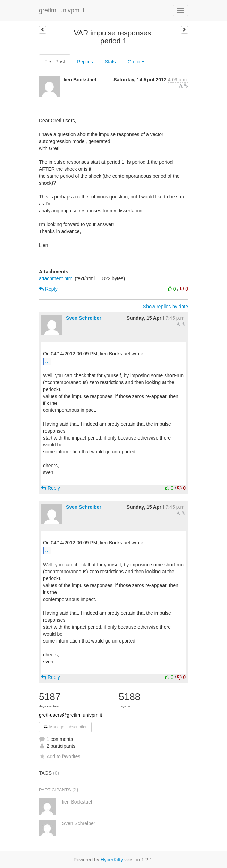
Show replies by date (166, 307)
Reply (48, 289)
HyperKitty (112, 860)
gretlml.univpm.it (62, 10)
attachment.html (56, 278)
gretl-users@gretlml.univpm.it (70, 715)
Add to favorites (60, 756)
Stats (110, 62)
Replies (85, 62)
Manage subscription (65, 727)
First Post (55, 62)
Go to (136, 62)
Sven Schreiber (84, 318)
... (47, 361)
